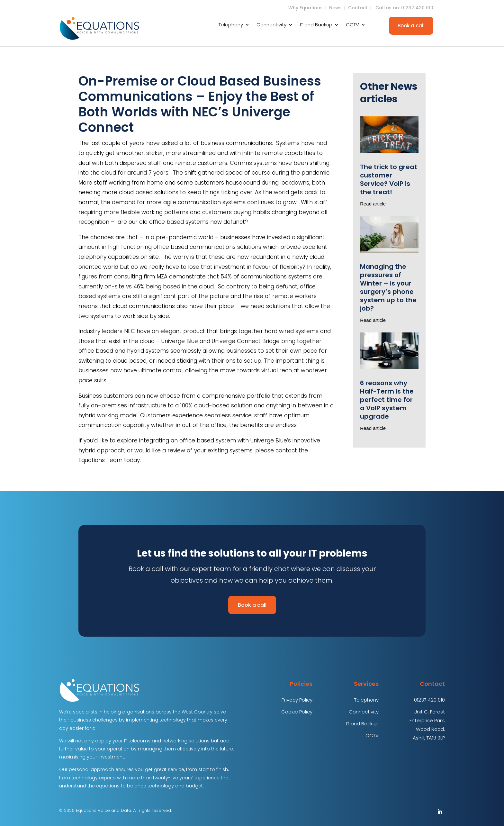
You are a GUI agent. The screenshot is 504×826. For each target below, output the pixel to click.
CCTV (352, 25)
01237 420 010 (429, 700)
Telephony (231, 25)
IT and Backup (316, 25)
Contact (358, 8)
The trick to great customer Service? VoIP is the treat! (389, 179)
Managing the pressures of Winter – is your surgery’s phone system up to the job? (388, 287)
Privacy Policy (297, 700)
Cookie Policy (297, 712)
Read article (373, 204)
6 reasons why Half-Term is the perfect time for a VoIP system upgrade (387, 400)
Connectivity (271, 25)
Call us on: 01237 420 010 (405, 8)
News (335, 8)
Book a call (411, 26)
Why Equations (306, 8)
